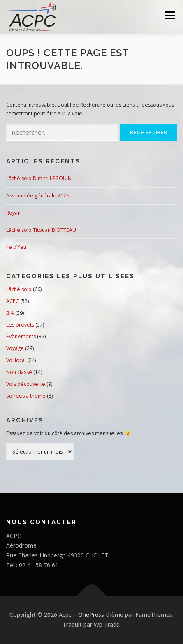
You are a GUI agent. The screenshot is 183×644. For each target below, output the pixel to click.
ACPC (13, 301)
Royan (13, 213)
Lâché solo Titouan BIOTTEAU (41, 230)
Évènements (21, 336)
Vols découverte (26, 384)
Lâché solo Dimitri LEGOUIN (39, 178)
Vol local (16, 360)
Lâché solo (19, 289)
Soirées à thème (26, 396)
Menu (169, 15)
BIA (10, 313)
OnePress (91, 615)
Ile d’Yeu (16, 247)
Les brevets (20, 325)
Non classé (19, 372)
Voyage (15, 348)
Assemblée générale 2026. (38, 196)
